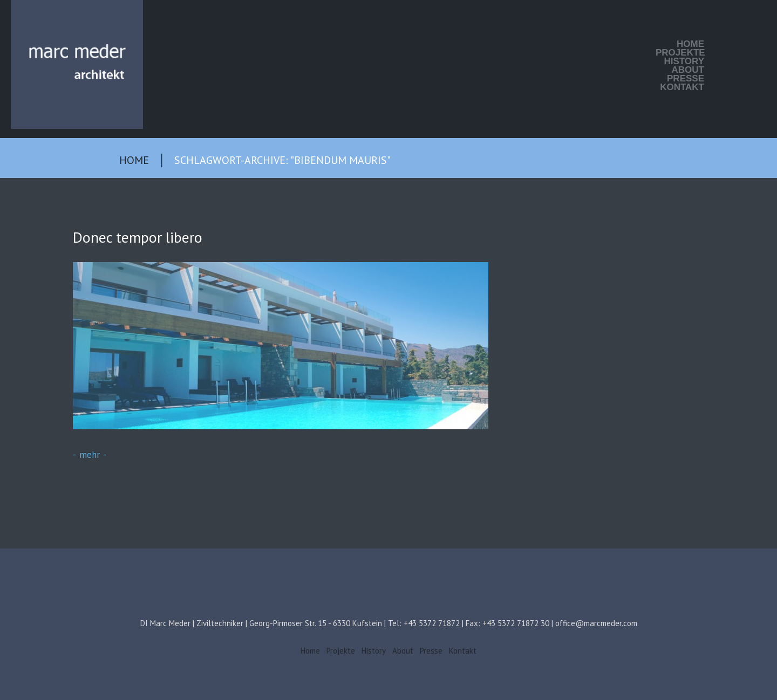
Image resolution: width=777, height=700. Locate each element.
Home (690, 44)
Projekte (680, 53)
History (684, 61)
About (688, 70)
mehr (90, 455)
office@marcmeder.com (596, 623)
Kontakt (682, 87)
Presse (686, 79)
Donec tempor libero (138, 237)
